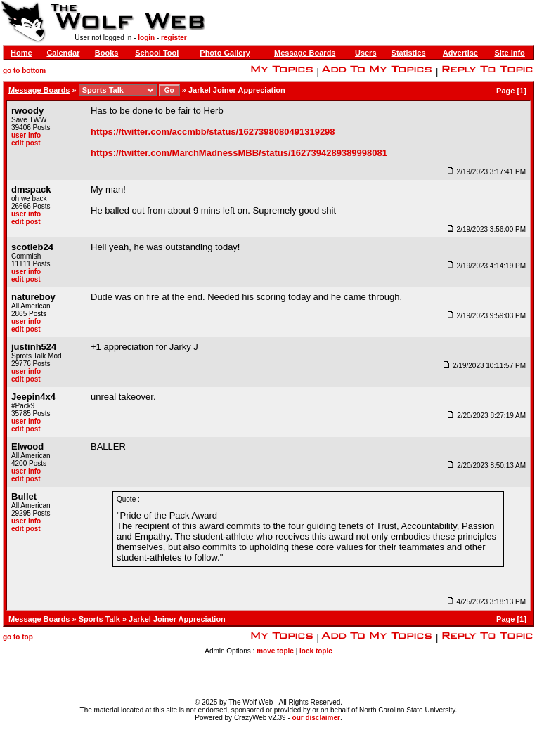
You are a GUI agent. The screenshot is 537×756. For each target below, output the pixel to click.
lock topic (316, 651)
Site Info (509, 53)
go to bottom (24, 71)
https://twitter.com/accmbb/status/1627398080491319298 (213, 132)
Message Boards (305, 53)
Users (366, 53)
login (146, 38)
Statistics (409, 53)
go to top (18, 637)
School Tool (157, 53)
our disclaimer (316, 718)
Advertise (460, 53)
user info (26, 135)
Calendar (63, 53)
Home (21, 53)
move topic (275, 651)
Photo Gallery (225, 53)
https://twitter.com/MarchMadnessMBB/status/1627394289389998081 (239, 153)
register (174, 38)
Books (107, 53)
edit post (26, 143)
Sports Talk (99, 619)
